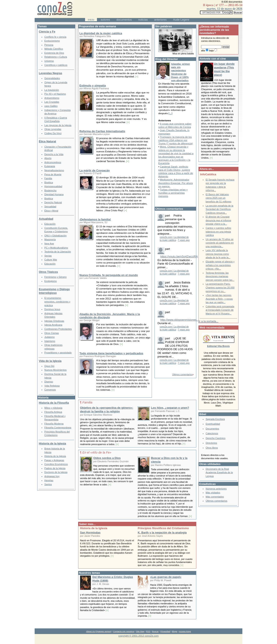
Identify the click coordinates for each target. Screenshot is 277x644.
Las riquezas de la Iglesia (58, 125)
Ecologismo (51, 281)
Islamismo (50, 341)
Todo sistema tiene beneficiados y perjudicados (111, 353)
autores (105, 20)
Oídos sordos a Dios (107, 458)
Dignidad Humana (54, 194)
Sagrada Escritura (215, 419)
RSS (148, 631)
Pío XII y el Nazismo (55, 94)
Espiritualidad (213, 424)
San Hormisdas (90, 533)
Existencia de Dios (54, 53)
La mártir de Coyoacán (95, 170)
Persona (49, 45)
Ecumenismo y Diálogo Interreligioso (54, 291)
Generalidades (52, 78)
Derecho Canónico (216, 438)
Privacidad (165, 631)
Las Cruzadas (52, 102)
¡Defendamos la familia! (95, 219)
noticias (143, 20)
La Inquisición (52, 90)
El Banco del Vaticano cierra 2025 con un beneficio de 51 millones (218, 198)
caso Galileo (51, 106)
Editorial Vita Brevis (218, 346)
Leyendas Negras (51, 73)
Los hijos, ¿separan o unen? (170, 408)
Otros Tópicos (48, 272)
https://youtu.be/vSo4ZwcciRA (179, 256)
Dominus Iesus (52, 309)
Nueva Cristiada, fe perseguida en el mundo (109, 275)
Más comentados (215, 497)
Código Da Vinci (53, 133)
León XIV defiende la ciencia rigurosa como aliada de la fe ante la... (218, 254)
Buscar (155, 631)
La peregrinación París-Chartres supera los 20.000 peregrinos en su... (220, 287)
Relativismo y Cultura (56, 57)
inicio (91, 20)
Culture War (51, 260)
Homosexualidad (53, 186)
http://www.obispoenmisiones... (180, 320)
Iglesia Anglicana (53, 325)
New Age (49, 244)
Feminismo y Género (56, 277)
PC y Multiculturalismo (56, 248)
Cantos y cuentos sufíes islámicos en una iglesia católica (218, 232)
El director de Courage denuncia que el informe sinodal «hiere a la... (218, 220)
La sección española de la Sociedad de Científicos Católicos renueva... (219, 209)
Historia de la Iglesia (53, 443)
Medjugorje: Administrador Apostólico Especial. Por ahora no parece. (175, 183)
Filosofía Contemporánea (58, 428)
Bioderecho (50, 190)
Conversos (50, 390)
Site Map (140, 631)
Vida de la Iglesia (50, 361)
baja (211, 50)
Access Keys (185, 631)
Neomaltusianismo (54, 170)
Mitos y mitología (53, 408)
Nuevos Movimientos (56, 370)
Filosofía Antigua (53, 412)
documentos (124, 20)
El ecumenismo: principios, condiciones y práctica (57, 302)
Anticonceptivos (53, 162)
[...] (171, 113)
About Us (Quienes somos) (99, 631)
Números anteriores (216, 489)
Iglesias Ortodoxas (54, 321)
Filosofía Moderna (54, 424)
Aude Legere (181, 20)
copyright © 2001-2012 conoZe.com (138, 636)
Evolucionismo (52, 41)
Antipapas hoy (52, 476)
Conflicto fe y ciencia (55, 37)
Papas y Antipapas (54, 460)
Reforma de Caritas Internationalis (102, 131)
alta (203, 50)
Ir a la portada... (209, 321)
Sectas (48, 256)
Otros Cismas (52, 333)
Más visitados (213, 493)
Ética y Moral (51, 211)
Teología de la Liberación (58, 252)
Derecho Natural (53, 202)
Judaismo (49, 337)
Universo (49, 61)
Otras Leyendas (53, 129)
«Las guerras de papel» (166, 577)
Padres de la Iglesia (55, 468)
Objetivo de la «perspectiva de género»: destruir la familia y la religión (107, 410)
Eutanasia (50, 166)
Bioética (49, 182)
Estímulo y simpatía (93, 85)
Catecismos (212, 433)
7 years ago (184, 240)
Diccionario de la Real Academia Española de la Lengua (219, 472)
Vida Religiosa (52, 386)
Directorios (211, 443)
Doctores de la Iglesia (56, 472)
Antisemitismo (52, 98)
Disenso (49, 382)
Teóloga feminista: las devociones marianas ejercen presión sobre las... (220, 276)
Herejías (49, 480)
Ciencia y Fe (47, 32)
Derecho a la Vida (54, 154)
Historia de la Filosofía (54, 403)
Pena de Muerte (53, 174)
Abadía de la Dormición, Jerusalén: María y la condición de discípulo (110, 316)
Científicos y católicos (56, 65)
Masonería (50, 239)
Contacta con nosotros (124, 631)
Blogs (175, 631)
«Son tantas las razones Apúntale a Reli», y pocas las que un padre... (219, 299)
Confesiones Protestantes (58, 329)
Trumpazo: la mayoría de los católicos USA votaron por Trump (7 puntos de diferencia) (175, 140)
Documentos (212, 429)
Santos (48, 484)
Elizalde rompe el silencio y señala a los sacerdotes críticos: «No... (220, 265)
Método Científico (54, 49)
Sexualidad (50, 207)
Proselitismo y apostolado (58, 353)
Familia (48, 178)
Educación (50, 224)
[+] (137, 76)
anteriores (160, 20)
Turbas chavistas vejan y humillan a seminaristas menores (173, 193)
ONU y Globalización (56, 236)
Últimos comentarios (182, 375)
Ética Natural (48, 141)
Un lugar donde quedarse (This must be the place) (224, 69)
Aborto (48, 158)
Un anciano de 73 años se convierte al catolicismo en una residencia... (220, 243)
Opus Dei (49, 366)
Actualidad (46, 219)
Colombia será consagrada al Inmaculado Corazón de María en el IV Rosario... (220, 310)
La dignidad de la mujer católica (101, 33)
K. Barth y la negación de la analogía (162, 533)
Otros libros (212, 448)
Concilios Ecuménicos (56, 464)
